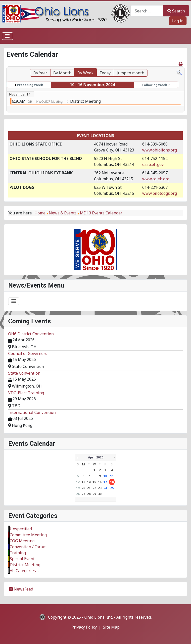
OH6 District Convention (31, 334)
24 (105, 488)
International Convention (32, 412)
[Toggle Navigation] (7, 36)
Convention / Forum (28, 547)
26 (78, 494)
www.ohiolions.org (160, 150)
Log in (178, 21)
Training (18, 553)
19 (78, 488)
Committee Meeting (28, 535)
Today (105, 73)
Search (176, 11)
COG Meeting (22, 541)
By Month (62, 73)
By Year (40, 73)
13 (83, 482)
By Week (85, 73)
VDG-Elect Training (26, 393)
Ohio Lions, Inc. (99, 617)
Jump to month (130, 73)
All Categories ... (24, 571)
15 (94, 482)
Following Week (155, 85)
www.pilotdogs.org (160, 193)
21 (89, 488)
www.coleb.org (156, 179)
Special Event (22, 559)
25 (112, 488)
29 (94, 494)
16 (100, 482)
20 (83, 488)
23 (100, 488)
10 (105, 476)
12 (78, 482)
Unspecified (21, 529)
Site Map (111, 627)
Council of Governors (28, 353)
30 (100, 494)
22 (94, 488)
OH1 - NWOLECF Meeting (45, 102)
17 (105, 482)
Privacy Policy (84, 627)
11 (112, 476)
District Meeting (25, 565)
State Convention (24, 373)
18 (112, 482)
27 (83, 494)
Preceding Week (30, 85)
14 (89, 482)
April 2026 (96, 457)
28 (89, 494)
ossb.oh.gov (153, 164)
